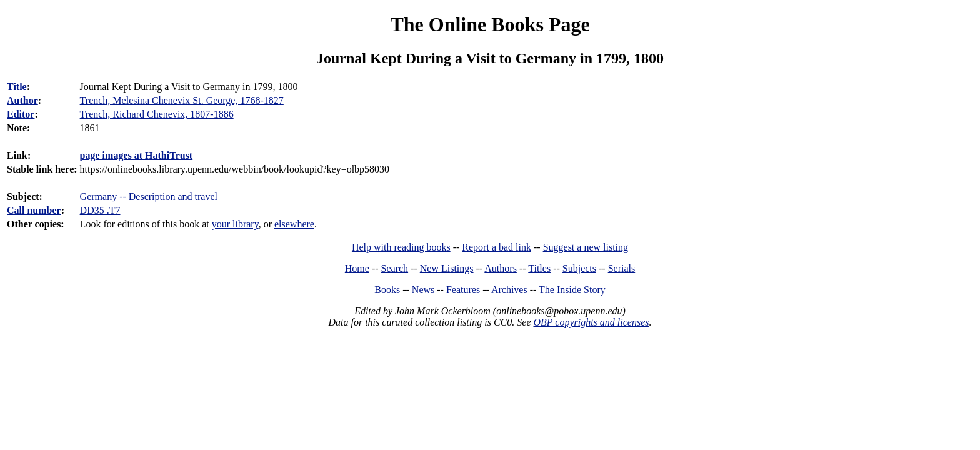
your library (235, 224)
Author (22, 100)
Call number (34, 210)
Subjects (579, 268)
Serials (622, 268)
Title (17, 87)
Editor (21, 114)
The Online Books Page (490, 24)
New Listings (447, 268)
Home (357, 268)
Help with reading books (401, 247)
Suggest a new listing (586, 247)
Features (463, 290)
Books (387, 290)
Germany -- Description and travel (149, 197)
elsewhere (294, 224)
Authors (501, 268)
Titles (539, 268)
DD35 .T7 (100, 210)
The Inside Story (572, 290)
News (423, 290)
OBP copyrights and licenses (591, 322)
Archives (509, 290)
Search (395, 268)
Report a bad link (497, 247)
